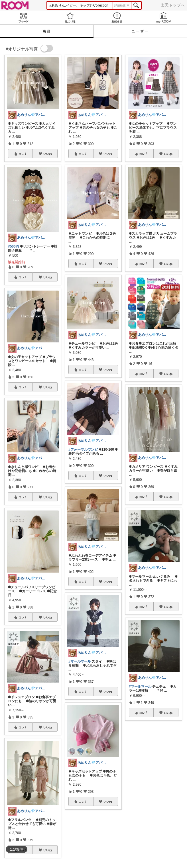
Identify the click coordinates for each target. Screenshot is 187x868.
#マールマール (80, 661)
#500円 (14, 246)
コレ (23, 154)
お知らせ (117, 18)
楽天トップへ (173, 5)
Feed (23, 18)
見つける (70, 18)
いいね (48, 154)
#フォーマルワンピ (83, 450)
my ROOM (164, 18)
